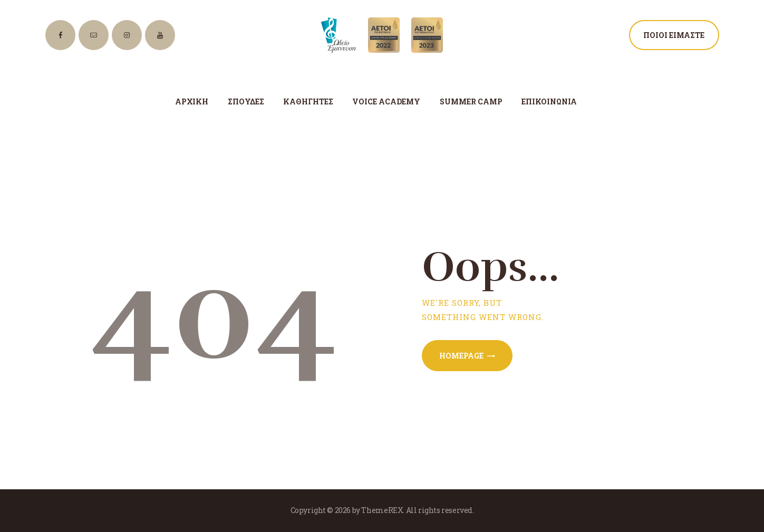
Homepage (461, 356)
